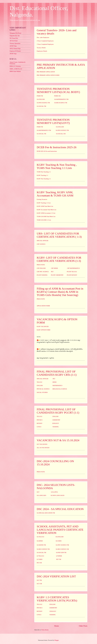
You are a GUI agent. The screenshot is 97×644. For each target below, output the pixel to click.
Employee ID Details (15, 51)
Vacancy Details (41, 48)
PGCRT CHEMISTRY (57, 275)
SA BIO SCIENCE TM (43, 549)
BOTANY (40, 423)
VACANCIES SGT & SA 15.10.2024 (58, 440)
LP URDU (40, 559)
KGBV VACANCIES (43, 326)
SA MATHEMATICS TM (61, 99)
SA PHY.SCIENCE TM (43, 103)
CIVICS (39, 427)
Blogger (57, 640)
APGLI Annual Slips (15, 49)
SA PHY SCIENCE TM (62, 545)
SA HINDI (40, 541)
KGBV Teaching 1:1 (42, 175)
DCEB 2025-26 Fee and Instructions (47, 151)
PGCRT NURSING (42, 275)
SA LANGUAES (41, 495)
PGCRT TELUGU (72, 272)
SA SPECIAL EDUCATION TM (46, 513)
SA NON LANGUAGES (57, 495)
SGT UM (39, 584)
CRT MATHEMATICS (73, 268)
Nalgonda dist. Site (15, 36)
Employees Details (42, 51)
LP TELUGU (40, 556)
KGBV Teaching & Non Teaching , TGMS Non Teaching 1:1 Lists (57, 166)
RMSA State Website (15, 71)
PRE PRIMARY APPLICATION (46, 72)
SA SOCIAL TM (41, 106)
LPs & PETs (54, 492)
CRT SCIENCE (41, 244)
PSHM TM (40, 96)
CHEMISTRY (56, 420)
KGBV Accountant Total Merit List (46, 210)
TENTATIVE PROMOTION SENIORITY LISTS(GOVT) (53, 121)
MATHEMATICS (57, 386)
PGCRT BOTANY (72, 275)
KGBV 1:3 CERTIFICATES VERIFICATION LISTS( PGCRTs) (57, 599)
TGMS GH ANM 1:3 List (44, 220)
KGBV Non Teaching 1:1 (44, 179)
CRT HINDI (54, 268)
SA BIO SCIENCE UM (62, 549)
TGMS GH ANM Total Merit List (46, 216)
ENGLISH (40, 386)
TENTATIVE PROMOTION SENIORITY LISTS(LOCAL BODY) (58, 90)
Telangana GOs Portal (15, 33)
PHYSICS (40, 420)
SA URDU (59, 541)
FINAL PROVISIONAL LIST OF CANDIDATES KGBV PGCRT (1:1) (58, 411)
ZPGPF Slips (13, 54)
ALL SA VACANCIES (43, 448)
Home (57, 626)
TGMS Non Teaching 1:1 (44, 172)
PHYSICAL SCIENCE (43, 389)
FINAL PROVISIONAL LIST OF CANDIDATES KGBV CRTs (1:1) (57, 373)
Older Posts (83, 626)
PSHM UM (57, 96)
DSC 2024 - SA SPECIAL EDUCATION (60, 509)
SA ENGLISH (41, 99)
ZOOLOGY (56, 423)
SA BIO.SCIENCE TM (61, 103)
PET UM (39, 563)
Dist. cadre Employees (43, 37)
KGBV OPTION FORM (43, 330)
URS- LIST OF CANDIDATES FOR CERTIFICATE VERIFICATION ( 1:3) (59, 235)
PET (52, 272)
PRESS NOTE (41, 265)
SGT (38, 492)
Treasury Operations (15, 43)
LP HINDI (59, 556)
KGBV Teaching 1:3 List (44, 203)
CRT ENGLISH (41, 268)
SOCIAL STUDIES (42, 392)
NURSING (56, 427)
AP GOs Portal (14, 41)
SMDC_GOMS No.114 (16, 69)
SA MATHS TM (41, 545)
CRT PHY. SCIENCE (43, 272)
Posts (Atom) (45, 630)
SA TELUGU (40, 537)
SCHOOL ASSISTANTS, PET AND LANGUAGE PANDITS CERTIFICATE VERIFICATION (60, 530)
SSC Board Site (14, 38)
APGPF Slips (13, 46)
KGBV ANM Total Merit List (45, 206)
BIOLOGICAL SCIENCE (60, 389)
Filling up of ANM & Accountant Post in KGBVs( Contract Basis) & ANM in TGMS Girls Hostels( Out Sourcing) (60, 292)
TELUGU (40, 382)
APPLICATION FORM (43, 306)
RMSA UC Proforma (15, 66)
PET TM (59, 559)
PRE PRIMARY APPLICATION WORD (48, 75)
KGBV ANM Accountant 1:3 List (46, 213)
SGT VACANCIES (42, 444)
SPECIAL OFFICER (42, 241)
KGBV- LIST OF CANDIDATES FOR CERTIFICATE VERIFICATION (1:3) (59, 259)
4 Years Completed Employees (45, 41)
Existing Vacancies (42, 199)
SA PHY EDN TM (61, 553)
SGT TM (39, 580)
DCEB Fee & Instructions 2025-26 (57, 147)
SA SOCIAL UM (61, 134)
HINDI (55, 382)
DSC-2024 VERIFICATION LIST (56, 576)
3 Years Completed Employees (45, 44)
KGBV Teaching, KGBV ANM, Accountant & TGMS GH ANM (55, 194)
